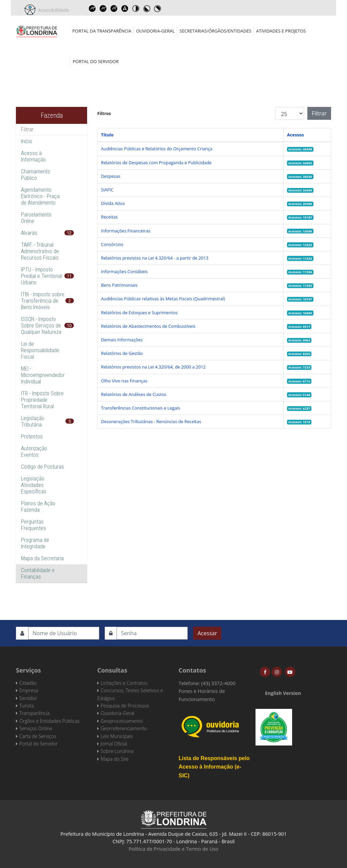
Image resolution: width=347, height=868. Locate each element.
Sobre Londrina (117, 751)
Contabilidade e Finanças (38, 573)
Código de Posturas (43, 467)
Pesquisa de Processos (125, 706)
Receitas (109, 217)
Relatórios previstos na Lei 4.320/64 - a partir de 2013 (155, 258)
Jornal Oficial (114, 744)
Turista (27, 706)
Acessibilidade (53, 10)
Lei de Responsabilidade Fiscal (40, 350)
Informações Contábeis (124, 271)
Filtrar (319, 113)
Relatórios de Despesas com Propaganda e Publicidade (156, 163)
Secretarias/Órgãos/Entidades (216, 31)
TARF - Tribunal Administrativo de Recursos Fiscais (40, 251)
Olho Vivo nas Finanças (124, 381)
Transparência (34, 713)
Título (107, 135)
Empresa (29, 690)
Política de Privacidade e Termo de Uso (174, 849)
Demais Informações (122, 340)
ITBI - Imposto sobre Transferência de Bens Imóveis (43, 301)
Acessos (295, 135)
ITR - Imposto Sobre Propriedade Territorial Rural (42, 400)
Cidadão (28, 683)
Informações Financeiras (126, 231)
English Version (283, 693)
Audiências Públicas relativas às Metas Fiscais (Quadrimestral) (163, 299)
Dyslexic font (125, 8)
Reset (114, 8)
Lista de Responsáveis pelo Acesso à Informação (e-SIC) (214, 767)
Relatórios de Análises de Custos (134, 394)
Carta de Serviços (38, 736)
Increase (93, 8)
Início (27, 141)
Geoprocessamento (122, 721)
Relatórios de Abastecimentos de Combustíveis (148, 326)
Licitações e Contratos (124, 683)
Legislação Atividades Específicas (34, 485)
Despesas (111, 176)
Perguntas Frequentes (34, 525)
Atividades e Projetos (281, 31)
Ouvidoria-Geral (155, 31)
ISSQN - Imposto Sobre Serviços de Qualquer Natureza (41, 326)
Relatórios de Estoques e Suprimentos (139, 313)
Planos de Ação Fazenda (38, 507)
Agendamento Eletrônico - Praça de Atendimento (40, 196)
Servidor (28, 698)
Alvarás (29, 233)
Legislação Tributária (33, 421)
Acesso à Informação (33, 156)
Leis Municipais (117, 736)
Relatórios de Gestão (122, 353)
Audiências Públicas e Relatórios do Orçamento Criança (157, 149)
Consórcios (112, 244)
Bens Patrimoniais (119, 285)
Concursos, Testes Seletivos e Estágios (130, 694)
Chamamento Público (36, 175)
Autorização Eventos (34, 452)
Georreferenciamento (124, 728)
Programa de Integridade (35, 543)
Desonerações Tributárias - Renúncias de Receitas (151, 421)
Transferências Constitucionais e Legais (140, 408)
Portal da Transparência (102, 31)
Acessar (207, 633)
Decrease (103, 8)
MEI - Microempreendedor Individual (43, 375)
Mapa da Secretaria (42, 558)
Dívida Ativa (113, 203)
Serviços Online (36, 728)
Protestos (32, 437)
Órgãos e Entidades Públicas (49, 721)
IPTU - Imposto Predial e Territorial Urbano (42, 276)
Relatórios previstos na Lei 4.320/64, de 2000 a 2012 (153, 367)
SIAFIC (107, 190)
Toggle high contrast (136, 8)
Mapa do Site (115, 759)
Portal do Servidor (96, 61)
